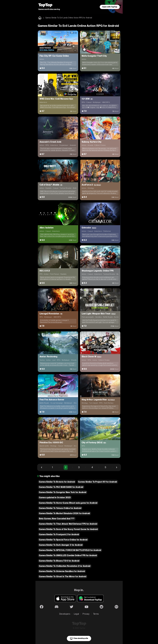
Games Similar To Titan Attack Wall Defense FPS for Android (68, 524)
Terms (96, 614)
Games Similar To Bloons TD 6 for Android (59, 561)
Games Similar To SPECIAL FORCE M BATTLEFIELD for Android (70, 550)
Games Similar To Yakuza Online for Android (60, 508)
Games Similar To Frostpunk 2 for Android (59, 534)
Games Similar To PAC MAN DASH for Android (61, 487)
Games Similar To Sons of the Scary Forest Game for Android (68, 529)
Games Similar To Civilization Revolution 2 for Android (65, 566)
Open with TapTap (110, 7)
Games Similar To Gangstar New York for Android (63, 492)
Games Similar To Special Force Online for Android (63, 540)
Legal (76, 614)
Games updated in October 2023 (55, 498)
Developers (65, 614)
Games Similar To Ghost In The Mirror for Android (63, 577)
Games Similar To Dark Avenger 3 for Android (61, 545)
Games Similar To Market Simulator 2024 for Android (64, 513)
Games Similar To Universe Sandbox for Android (62, 571)
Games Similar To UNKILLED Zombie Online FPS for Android (68, 555)
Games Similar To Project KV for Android (97, 482)
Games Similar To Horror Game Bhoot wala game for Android (68, 503)
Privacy (86, 614)
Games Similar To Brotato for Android (57, 482)
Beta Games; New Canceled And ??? (57, 519)
